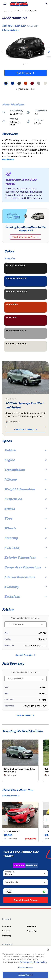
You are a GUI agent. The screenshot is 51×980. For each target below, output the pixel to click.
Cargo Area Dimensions (26, 567)
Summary (26, 587)
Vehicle (26, 450)
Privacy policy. (26, 962)
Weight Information (26, 489)
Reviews (6, 931)
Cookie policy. (40, 962)
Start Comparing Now (26, 237)
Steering (26, 538)
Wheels (26, 528)
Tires (26, 518)
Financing (7, 936)
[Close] (48, 950)
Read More (8, 160)
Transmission (26, 470)
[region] (26, 963)
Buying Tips (32, 931)
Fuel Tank (26, 548)
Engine (26, 460)
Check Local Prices (26, 900)
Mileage (26, 479)
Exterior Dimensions (26, 557)
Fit (19, 11)
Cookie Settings (26, 967)
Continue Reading (26, 430)
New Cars (19, 865)
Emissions (26, 596)
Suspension (26, 499)
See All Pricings (26, 655)
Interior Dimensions (26, 577)
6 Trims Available (12, 30)
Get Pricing (26, 73)
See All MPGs (26, 715)
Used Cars (32, 865)
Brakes (26, 509)
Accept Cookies (26, 975)
